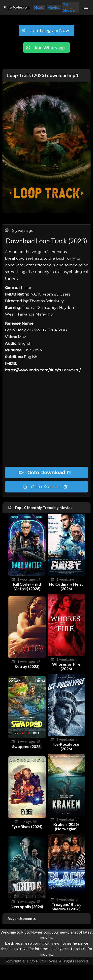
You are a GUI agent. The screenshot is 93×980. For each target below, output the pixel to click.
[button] (86, 7)
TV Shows (69, 8)
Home (39, 7)
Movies (54, 7)
